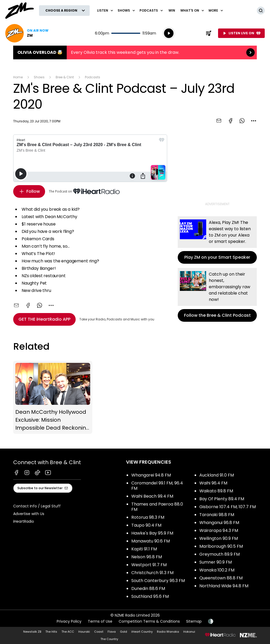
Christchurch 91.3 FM (152, 573)
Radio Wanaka (168, 632)
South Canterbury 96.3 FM (158, 581)
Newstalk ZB (32, 632)
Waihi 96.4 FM (213, 483)
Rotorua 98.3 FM (148, 517)
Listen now (27, 33)
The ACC (68, 632)
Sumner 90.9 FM (216, 562)
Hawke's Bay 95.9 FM (152, 533)
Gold (124, 632)
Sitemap (194, 621)
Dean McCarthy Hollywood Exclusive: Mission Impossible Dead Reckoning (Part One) (53, 397)
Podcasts (93, 77)
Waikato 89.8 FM (216, 491)
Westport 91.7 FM (149, 565)
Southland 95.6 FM (150, 596)
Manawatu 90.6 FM (151, 541)
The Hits (51, 632)
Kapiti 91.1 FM (144, 549)
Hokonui (189, 632)
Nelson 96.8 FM (147, 557)
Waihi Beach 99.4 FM (152, 496)
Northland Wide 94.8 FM (224, 586)
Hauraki (84, 632)
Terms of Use (100, 621)
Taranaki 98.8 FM (217, 515)
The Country (109, 639)
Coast (99, 632)
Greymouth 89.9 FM (220, 554)
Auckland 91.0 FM (217, 475)
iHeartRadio (24, 521)
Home (18, 77)
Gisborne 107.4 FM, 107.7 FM (228, 507)
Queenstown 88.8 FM (221, 578)
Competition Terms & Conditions (149, 621)
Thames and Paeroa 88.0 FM (157, 507)
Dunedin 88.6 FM (148, 588)
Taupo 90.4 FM (146, 525)
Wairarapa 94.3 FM (219, 530)
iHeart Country (142, 632)
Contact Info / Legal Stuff (37, 506)
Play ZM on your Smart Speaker (217, 240)
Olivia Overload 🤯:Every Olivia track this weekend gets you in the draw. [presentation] (135, 52)
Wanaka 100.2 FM (217, 570)
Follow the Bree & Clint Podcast (217, 295)
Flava (112, 632)
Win (172, 10)
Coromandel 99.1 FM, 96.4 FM (157, 486)
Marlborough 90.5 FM (221, 546)
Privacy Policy (69, 621)
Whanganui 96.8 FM (219, 523)
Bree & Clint (65, 77)
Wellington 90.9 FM (219, 538)
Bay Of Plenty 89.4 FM (222, 499)
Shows (39, 77)
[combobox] (254, 121)
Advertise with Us (29, 514)
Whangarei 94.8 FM (151, 475)
